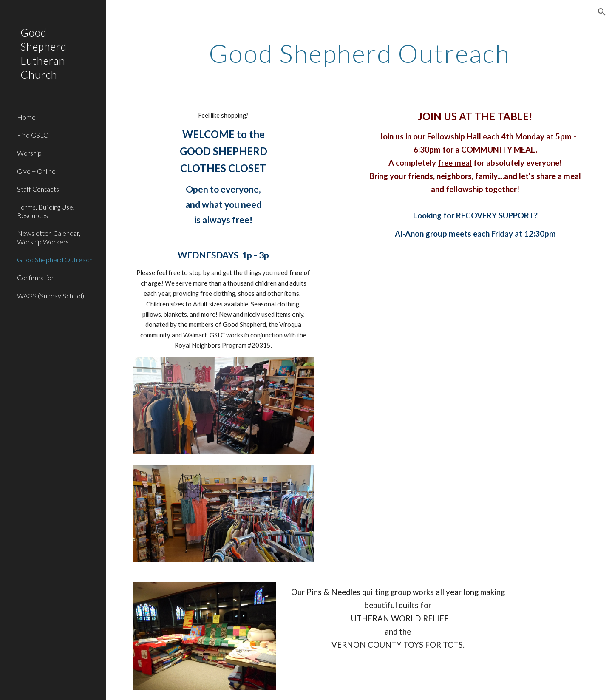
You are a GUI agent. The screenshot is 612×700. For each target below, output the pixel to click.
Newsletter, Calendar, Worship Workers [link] (49, 237)
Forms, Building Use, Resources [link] (46, 211)
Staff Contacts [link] (38, 189)
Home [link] (26, 117)
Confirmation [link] (36, 277)
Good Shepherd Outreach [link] (55, 259)
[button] (602, 12)
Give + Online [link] (36, 171)
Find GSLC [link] (33, 135)
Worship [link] (29, 153)
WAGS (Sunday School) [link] (51, 296)
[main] (359, 53)
